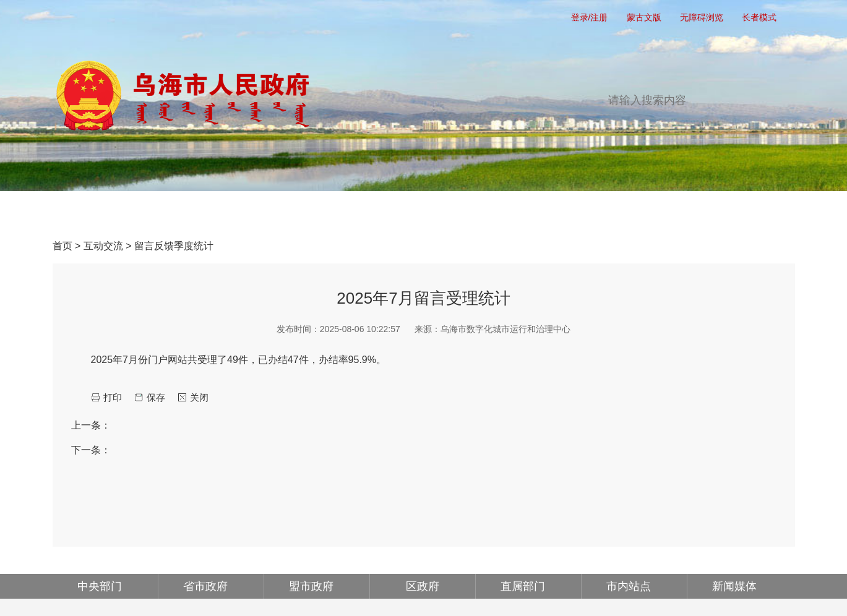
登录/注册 (590, 17)
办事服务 (416, 211)
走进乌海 (728, 211)
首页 (105, 211)
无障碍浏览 (702, 17)
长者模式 (759, 17)
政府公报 (624, 211)
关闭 (199, 397)
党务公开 (209, 211)
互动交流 (520, 211)
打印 (113, 397)
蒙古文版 (644, 17)
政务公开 (312, 211)
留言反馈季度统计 (174, 246)
